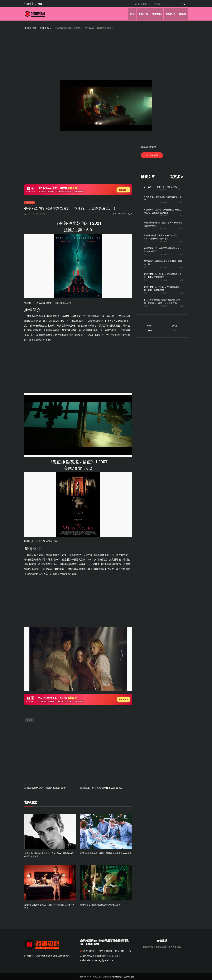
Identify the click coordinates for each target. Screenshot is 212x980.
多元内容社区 (175, 947)
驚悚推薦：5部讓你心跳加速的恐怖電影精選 (100, 905)
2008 (164, 241)
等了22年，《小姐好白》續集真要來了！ (162, 187)
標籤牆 (182, 14)
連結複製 (152, 155)
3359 (122, 214)
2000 (163, 190)
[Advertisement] (113, 52)
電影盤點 (157, 14)
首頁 (132, 14)
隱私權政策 (117, 976)
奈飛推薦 (30, 28)
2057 (164, 306)
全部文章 (44, 28)
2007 (164, 228)
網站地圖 (140, 4)
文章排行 (143, 14)
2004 (164, 203)
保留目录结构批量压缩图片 (155, 947)
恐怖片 (29, 720)
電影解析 (170, 14)
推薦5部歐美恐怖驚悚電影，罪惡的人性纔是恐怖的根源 (106, 853)
